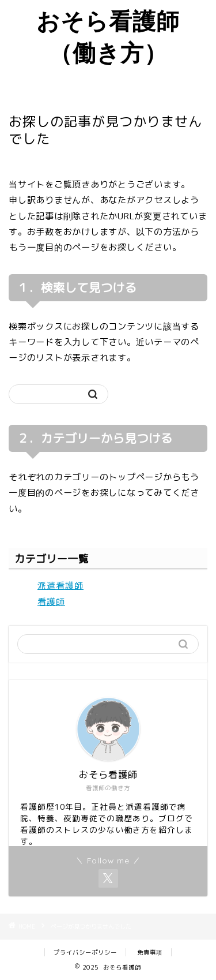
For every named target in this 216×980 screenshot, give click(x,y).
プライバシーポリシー (85, 952)
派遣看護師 (60, 586)
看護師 (51, 602)
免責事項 (150, 952)
